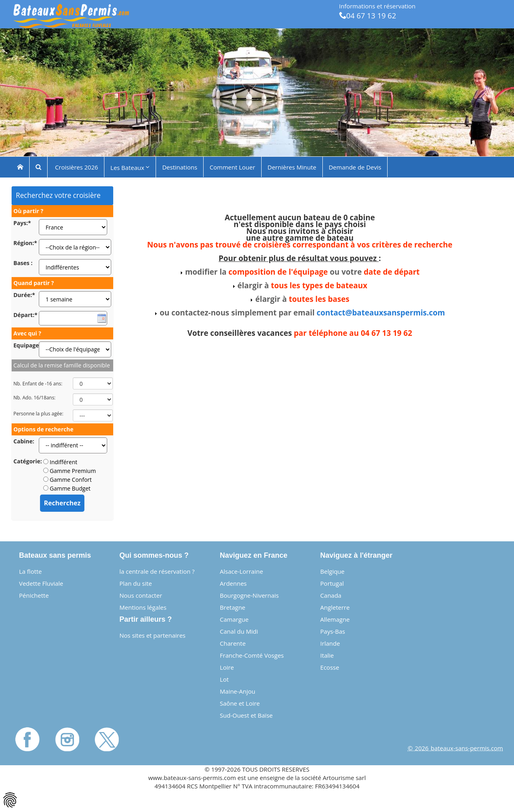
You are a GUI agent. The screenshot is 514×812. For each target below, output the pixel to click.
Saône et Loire (240, 703)
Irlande (330, 643)
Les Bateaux (130, 167)
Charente (233, 643)
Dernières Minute (292, 167)
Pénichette (34, 595)
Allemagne (335, 619)
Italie (327, 655)
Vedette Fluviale (41, 583)
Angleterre (335, 607)
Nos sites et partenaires (153, 635)
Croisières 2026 (76, 167)
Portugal (332, 583)
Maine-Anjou (238, 691)
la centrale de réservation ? (157, 571)
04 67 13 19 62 (368, 15)
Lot (224, 679)
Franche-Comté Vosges (252, 655)
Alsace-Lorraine (242, 571)
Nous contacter (141, 595)
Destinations (180, 167)
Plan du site (136, 583)
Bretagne (233, 607)
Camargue (234, 619)
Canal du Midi (239, 631)
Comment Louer (232, 167)
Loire (227, 667)
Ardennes (233, 583)
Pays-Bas (333, 631)
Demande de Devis (355, 167)
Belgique (333, 571)
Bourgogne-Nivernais (249, 595)
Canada (331, 595)
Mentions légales (143, 607)
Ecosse (330, 667)
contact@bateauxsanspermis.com (381, 313)
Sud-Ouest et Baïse (246, 715)
